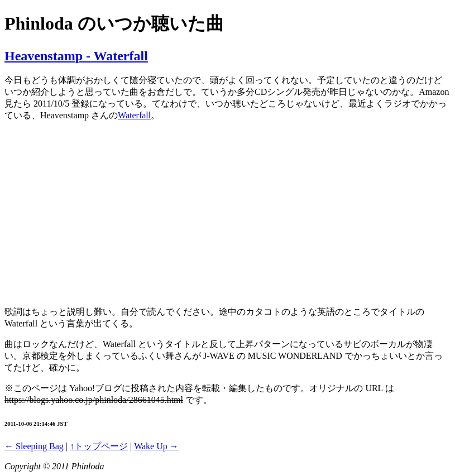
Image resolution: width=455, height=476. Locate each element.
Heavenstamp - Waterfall (76, 56)
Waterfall (134, 115)
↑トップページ (99, 446)
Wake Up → (156, 446)
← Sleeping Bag (34, 446)
